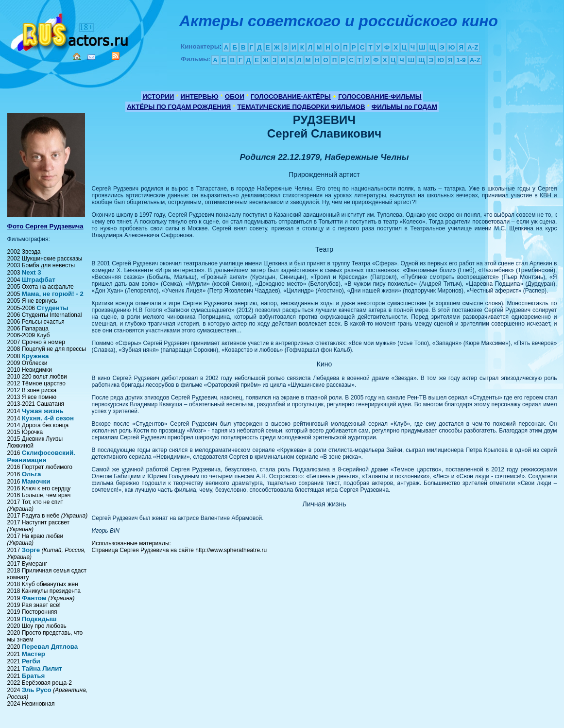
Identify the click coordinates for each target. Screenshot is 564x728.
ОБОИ (235, 96)
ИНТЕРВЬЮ (200, 96)
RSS (116, 56)
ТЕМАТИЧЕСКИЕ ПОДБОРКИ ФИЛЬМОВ (301, 107)
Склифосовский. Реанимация (41, 456)
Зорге (31, 550)
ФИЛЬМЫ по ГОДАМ (404, 107)
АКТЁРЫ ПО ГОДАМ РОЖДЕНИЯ (179, 107)
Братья (34, 676)
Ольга (32, 474)
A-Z (473, 47)
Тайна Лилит (42, 668)
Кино (70, 30)
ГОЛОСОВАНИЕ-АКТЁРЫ (291, 96)
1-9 (461, 60)
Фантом (34, 598)
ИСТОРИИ (158, 96)
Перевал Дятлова (50, 647)
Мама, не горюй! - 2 (53, 294)
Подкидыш (39, 619)
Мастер (34, 654)
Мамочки (36, 481)
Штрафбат (39, 280)
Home (77, 56)
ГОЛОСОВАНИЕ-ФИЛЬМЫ (380, 96)
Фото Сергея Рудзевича (45, 226)
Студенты (52, 308)
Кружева (35, 356)
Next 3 (32, 272)
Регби (31, 661)
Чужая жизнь (43, 411)
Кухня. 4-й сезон (48, 418)
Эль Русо (37, 690)
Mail (91, 57)
